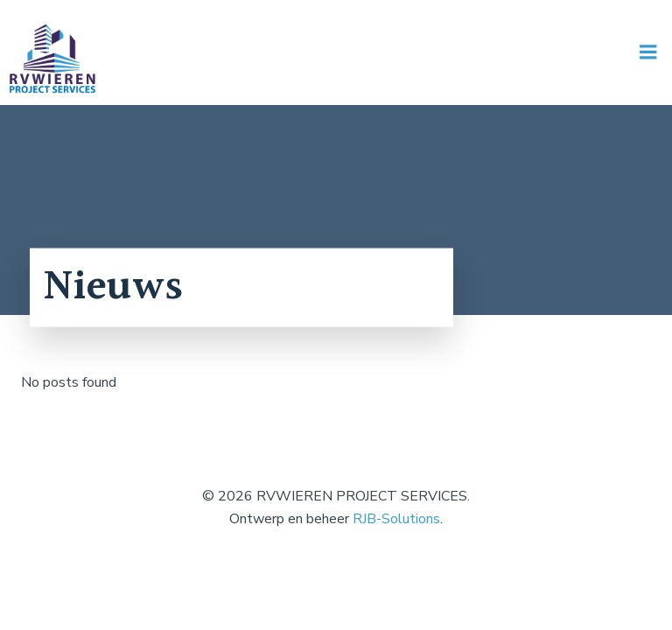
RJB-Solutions (396, 519)
